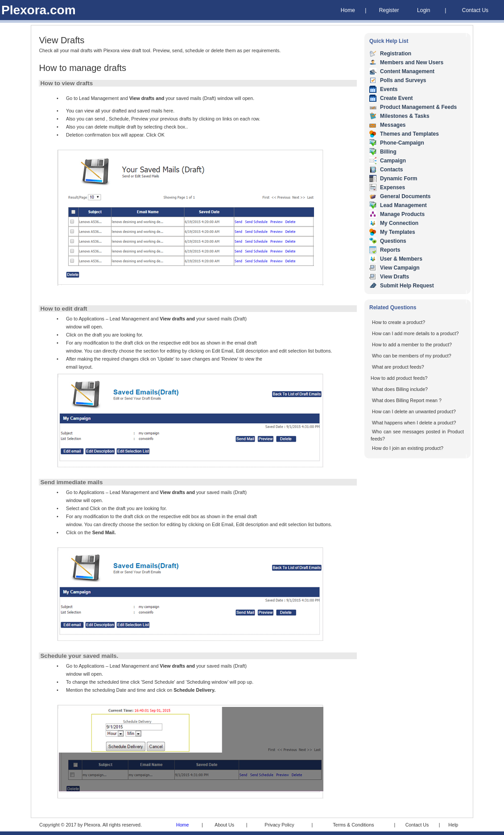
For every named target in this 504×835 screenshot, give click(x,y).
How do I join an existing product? (408, 448)
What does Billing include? (400, 389)
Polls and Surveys (403, 80)
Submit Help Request (407, 286)
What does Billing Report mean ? (407, 400)
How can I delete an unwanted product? (414, 411)
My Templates (397, 232)
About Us (224, 825)
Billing (388, 152)
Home (348, 10)
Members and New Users (412, 62)
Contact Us (475, 10)
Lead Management (403, 205)
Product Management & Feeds (418, 107)
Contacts (391, 170)
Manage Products (402, 214)
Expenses (392, 187)
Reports (390, 250)
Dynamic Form (399, 179)
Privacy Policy (279, 825)
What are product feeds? (398, 367)
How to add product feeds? (399, 378)
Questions (393, 241)
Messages (393, 125)
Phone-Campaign (402, 143)
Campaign (393, 161)
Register (389, 10)
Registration (396, 54)
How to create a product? (399, 322)
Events (389, 89)
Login (423, 10)
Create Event (396, 98)
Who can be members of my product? (412, 356)
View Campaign (400, 268)
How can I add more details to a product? (415, 333)
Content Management (407, 71)
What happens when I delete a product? (414, 423)
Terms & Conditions (353, 825)
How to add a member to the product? (412, 345)
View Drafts (395, 277)
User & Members (401, 259)
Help (453, 825)
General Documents (405, 196)
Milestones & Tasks (405, 116)
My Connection (399, 223)
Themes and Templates (409, 134)
